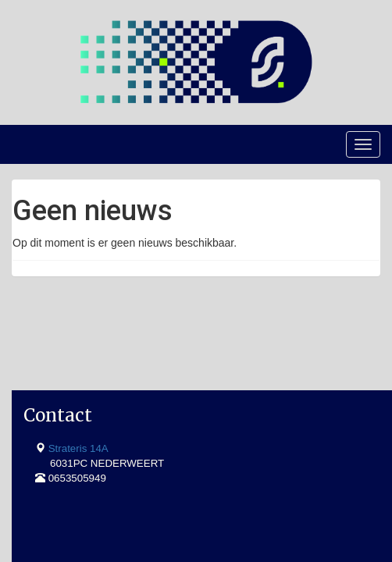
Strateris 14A (78, 366)
